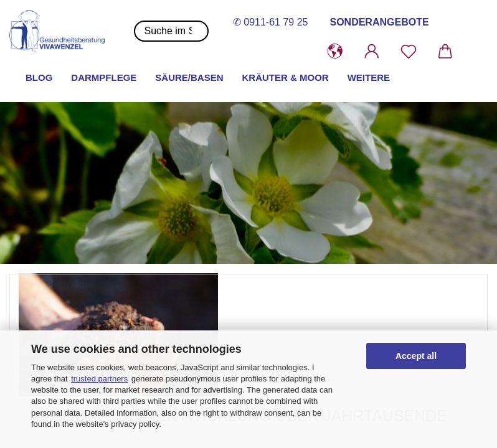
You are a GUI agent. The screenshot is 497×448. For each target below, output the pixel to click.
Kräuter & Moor (286, 77)
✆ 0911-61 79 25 (271, 22)
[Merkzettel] (409, 52)
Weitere (369, 77)
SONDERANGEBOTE (379, 22)
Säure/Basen (189, 77)
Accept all (416, 356)
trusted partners (99, 379)
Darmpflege (104, 77)
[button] (335, 52)
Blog (39, 77)
